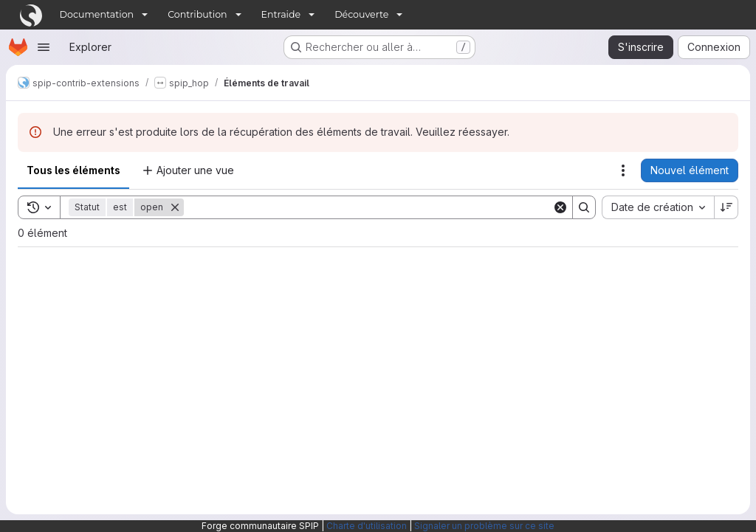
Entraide (281, 14)
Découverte (361, 14)
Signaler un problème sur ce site (484, 526)
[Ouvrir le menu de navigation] (44, 47)
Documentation (97, 14)
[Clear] (560, 207)
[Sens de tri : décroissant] (726, 207)
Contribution (197, 14)
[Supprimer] (175, 207)
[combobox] (658, 207)
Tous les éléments (73, 170)
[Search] (368, 207)
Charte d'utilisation (367, 526)
